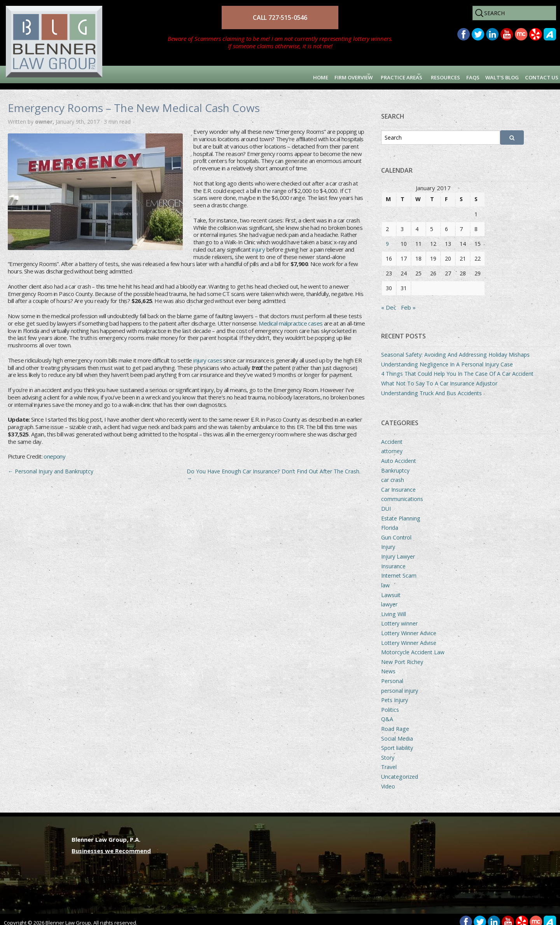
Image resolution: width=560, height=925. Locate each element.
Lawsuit (391, 589)
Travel (389, 761)
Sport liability (397, 742)
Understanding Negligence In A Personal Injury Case (447, 358)
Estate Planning (401, 512)
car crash (393, 474)
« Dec (389, 301)
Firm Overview (280, 74)
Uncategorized (400, 770)
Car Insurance (398, 483)
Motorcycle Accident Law (413, 646)
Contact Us (535, 74)
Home (237, 74)
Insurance (393, 560)
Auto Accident (399, 455)
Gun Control (396, 531)
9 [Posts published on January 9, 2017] (387, 237)
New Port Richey (402, 656)
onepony (54, 450)
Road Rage (395, 723)
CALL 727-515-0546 (280, 18)
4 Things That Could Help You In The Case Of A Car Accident (457, 367)
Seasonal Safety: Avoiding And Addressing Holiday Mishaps (455, 348)
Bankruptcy (395, 464)
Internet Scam (399, 569)
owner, (45, 115)
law (385, 579)
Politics (390, 703)
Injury (388, 541)
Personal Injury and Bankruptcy (51, 465)
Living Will (394, 608)
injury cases (208, 354)
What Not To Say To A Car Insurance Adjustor (439, 377)
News (388, 665)
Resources (408, 74)
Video (388, 780)
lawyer (389, 598)
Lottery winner (399, 617)
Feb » (408, 301)
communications (402, 493)
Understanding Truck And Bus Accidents (431, 387)
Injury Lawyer (398, 550)
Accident (392, 435)
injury (258, 243)
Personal (392, 675)
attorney (392, 445)
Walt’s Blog (483, 74)
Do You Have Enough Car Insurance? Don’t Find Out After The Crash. (274, 469)
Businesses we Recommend (111, 844)
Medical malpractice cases (290, 317)
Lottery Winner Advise (409, 637)
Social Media (397, 732)
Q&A (387, 713)
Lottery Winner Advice (409, 627)
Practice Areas (347, 74)
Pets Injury (395, 694)
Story (388, 751)
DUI (386, 502)
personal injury (400, 684)
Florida (390, 521)
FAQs (444, 74)
